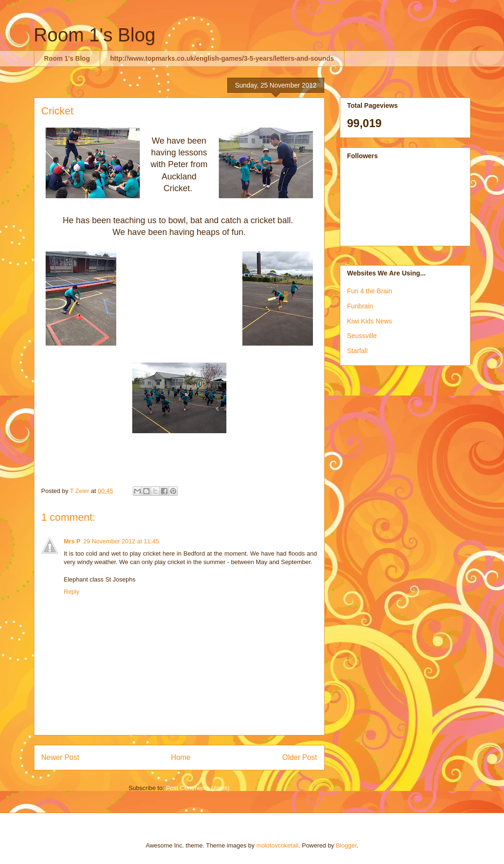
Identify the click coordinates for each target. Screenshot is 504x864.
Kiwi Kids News (370, 321)
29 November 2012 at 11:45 (121, 541)
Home (181, 757)
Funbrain (360, 306)
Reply (72, 592)
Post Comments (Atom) (198, 788)
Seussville (362, 336)
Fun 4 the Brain (370, 291)
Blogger (346, 845)
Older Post (300, 757)
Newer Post (60, 757)
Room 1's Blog (95, 35)
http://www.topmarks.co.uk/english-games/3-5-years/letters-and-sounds (222, 58)
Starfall (358, 351)
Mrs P (72, 541)
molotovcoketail (278, 845)
